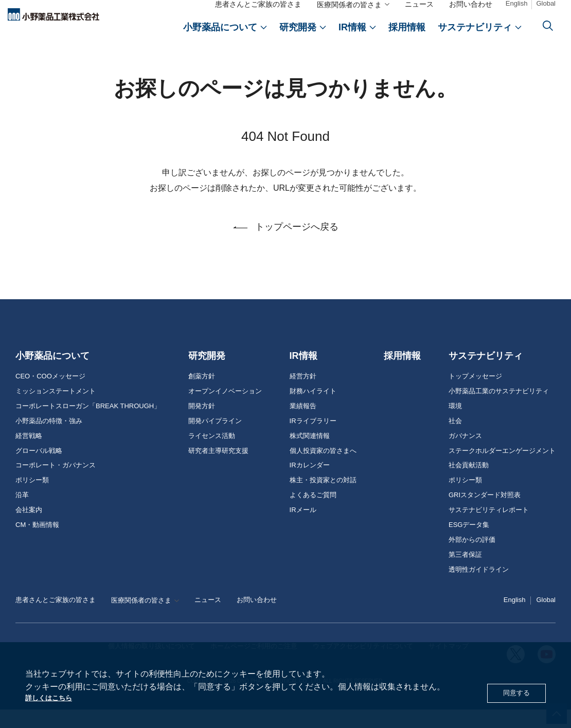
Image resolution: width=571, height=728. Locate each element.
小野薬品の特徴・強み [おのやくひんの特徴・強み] (49, 440)
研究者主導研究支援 (218, 469)
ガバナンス (465, 454)
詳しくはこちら (54, 697)
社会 (455, 440)
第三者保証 (465, 573)
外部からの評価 (472, 558)
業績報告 (303, 425)
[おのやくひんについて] (225, 30)
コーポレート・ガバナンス (56, 484)
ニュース (419, 7)
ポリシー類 (32, 499)
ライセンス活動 (212, 454)
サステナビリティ (486, 374)
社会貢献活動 (469, 484)
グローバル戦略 (39, 469)
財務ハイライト (313, 410)
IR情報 (304, 374)
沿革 (22, 514)
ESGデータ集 (469, 543)
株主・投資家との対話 (323, 499)
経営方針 (303, 395)
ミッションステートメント (56, 410)
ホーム (25, 58)
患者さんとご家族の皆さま (258, 7)
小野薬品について (52, 374)
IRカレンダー (310, 484)
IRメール (303, 529)
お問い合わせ (471, 7)
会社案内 (29, 529)
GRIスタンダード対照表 (485, 514)
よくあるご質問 (313, 514)
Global (546, 6)
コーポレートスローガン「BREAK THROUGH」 (88, 425)
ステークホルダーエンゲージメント (502, 469)
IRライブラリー (313, 440)
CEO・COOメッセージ (50, 395)
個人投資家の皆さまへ (323, 469)
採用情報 (402, 374)
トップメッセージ (475, 395)
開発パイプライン (215, 440)
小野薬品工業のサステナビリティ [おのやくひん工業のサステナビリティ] (499, 410)
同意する (513, 691)
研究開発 (207, 374)
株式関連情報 (310, 454)
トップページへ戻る (297, 245)
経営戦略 (29, 454)
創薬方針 (202, 395)
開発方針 (202, 425)
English (517, 6)
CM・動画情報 (37, 543)
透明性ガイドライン (479, 588)
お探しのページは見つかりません (98, 58)
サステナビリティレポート (489, 529)
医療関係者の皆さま (349, 7)
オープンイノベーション (225, 410)
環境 (455, 425)
